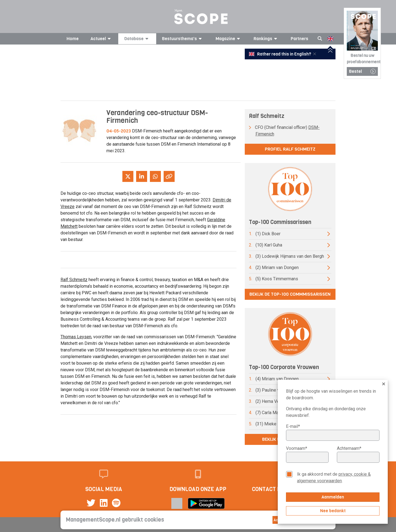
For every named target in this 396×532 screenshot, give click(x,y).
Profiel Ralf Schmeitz (290, 149)
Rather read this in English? (280, 54)
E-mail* (293, 426)
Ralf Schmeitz (74, 280)
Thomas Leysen (76, 337)
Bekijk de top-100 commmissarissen (290, 294)
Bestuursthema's (183, 39)
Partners (299, 39)
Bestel (362, 71)
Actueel (101, 39)
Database (137, 39)
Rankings (266, 39)
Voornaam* (297, 448)
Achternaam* (349, 448)
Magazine (229, 39)
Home (73, 39)
